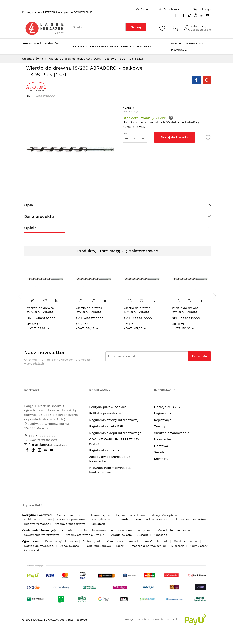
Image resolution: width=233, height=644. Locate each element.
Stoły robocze (131, 519)
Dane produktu (39, 216)
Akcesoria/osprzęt (69, 515)
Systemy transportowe (70, 524)
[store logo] (44, 28)
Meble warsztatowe (38, 519)
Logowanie (163, 413)
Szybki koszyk (200, 9)
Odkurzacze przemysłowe (190, 519)
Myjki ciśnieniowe (186, 541)
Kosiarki (134, 541)
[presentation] (20, 296)
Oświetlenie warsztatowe (42, 535)
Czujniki (68, 530)
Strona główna (33, 59)
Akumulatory (198, 546)
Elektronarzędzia (99, 515)
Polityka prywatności (106, 413)
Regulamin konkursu (105, 450)
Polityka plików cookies (108, 407)
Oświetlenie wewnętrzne (96, 530)
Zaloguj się (198, 26)
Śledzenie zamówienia (172, 433)
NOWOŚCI (178, 43)
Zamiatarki (98, 524)
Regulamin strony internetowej (114, 420)
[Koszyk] (175, 28)
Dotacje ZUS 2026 (168, 407)
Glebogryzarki (92, 541)
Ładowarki (32, 550)
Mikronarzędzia (157, 519)
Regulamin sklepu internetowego (115, 433)
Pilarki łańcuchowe (97, 546)
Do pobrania (169, 9)
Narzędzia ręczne (104, 519)
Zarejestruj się (201, 30)
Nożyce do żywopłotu (39, 546)
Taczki (120, 546)
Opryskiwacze (69, 546)
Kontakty (161, 459)
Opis (29, 205)
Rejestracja (163, 420)
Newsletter (163, 439)
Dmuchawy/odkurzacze (61, 541)
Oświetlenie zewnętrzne (135, 530)
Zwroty (160, 426)
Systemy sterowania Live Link (85, 535)
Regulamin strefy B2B (106, 426)
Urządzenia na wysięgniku (148, 546)
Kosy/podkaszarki (157, 541)
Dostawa (161, 446)
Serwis (159, 452)
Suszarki (143, 535)
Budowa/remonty (36, 524)
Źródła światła (121, 535)
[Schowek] (162, 28)
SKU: (31, 318)
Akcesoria (160, 535)
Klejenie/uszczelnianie (131, 515)
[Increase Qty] (143, 139)
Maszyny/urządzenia (165, 515)
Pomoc (143, 9)
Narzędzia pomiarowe (72, 519)
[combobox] (98, 27)
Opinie (30, 228)
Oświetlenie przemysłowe (174, 530)
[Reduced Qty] (127, 139)
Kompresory (115, 541)
